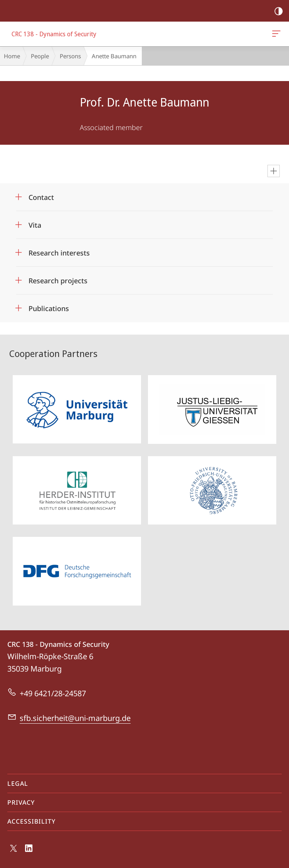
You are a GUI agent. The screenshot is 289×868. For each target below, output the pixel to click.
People (40, 56)
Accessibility (31, 821)
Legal (18, 783)
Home (12, 56)
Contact (41, 197)
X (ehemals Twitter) (12, 850)
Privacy (21, 802)
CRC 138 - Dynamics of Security (276, 35)
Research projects (58, 281)
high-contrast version (276, 11)
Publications (49, 308)
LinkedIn (29, 850)
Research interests (59, 253)
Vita (35, 225)
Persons (70, 56)
